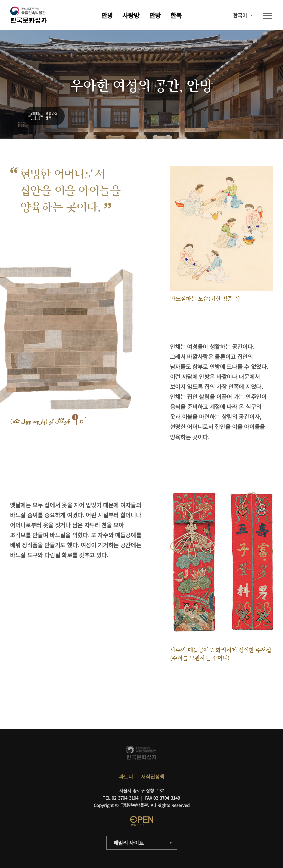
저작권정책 (153, 777)
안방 (155, 15)
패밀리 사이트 (129, 843)
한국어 (240, 15)
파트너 (126, 777)
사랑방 (131, 15)
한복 (176, 15)
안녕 (107, 15)
